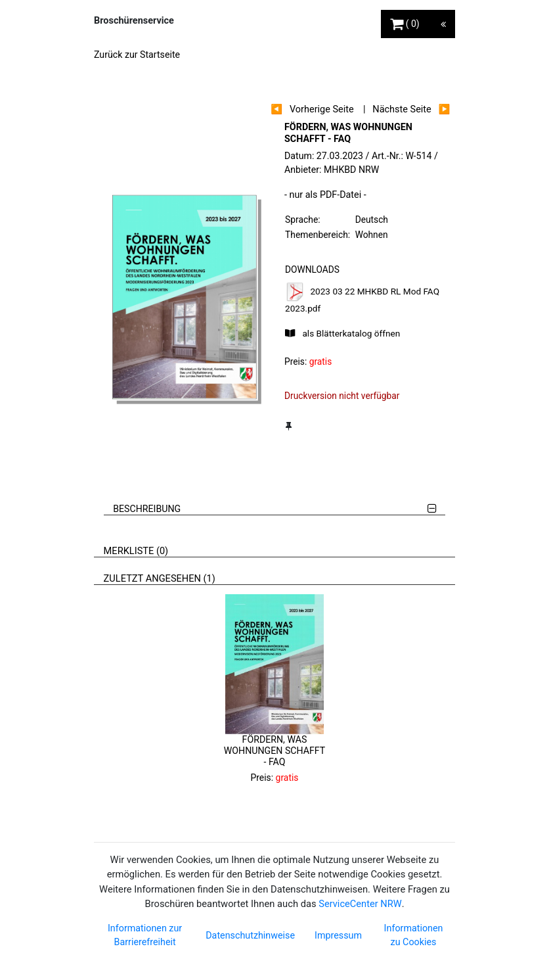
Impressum (338, 935)
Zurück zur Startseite (137, 55)
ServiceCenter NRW (360, 904)
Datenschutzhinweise (250, 935)
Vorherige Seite (322, 109)
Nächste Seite (402, 109)
